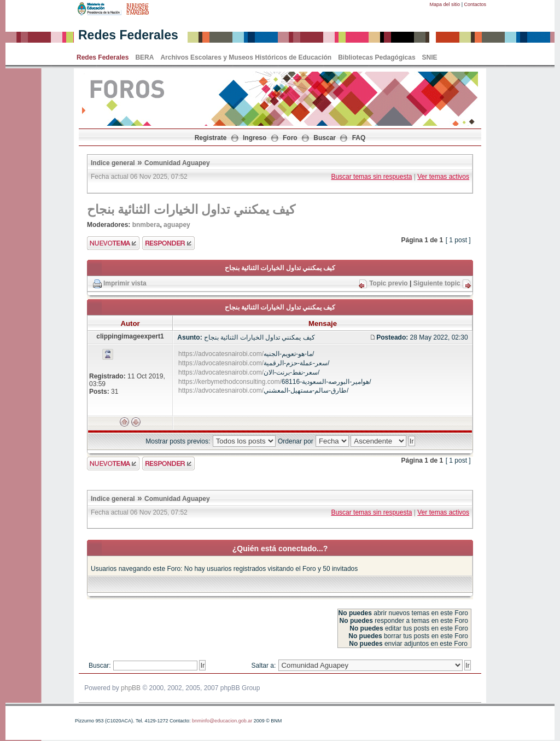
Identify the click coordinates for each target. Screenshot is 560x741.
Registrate (211, 138)
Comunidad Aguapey (177, 163)
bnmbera (146, 225)
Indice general (113, 163)
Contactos (475, 4)
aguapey (177, 225)
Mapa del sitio (445, 4)
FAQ (359, 138)
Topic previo (388, 283)
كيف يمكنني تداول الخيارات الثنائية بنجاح (191, 209)
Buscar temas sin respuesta (371, 177)
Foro (290, 138)
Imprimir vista (125, 283)
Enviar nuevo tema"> (113, 243)
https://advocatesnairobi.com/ (221, 354)
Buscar (325, 138)
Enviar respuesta (168, 243)
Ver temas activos (443, 177)
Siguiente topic (437, 283)
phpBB (131, 688)
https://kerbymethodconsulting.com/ (230, 382)
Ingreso (255, 138)
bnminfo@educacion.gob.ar (222, 721)
